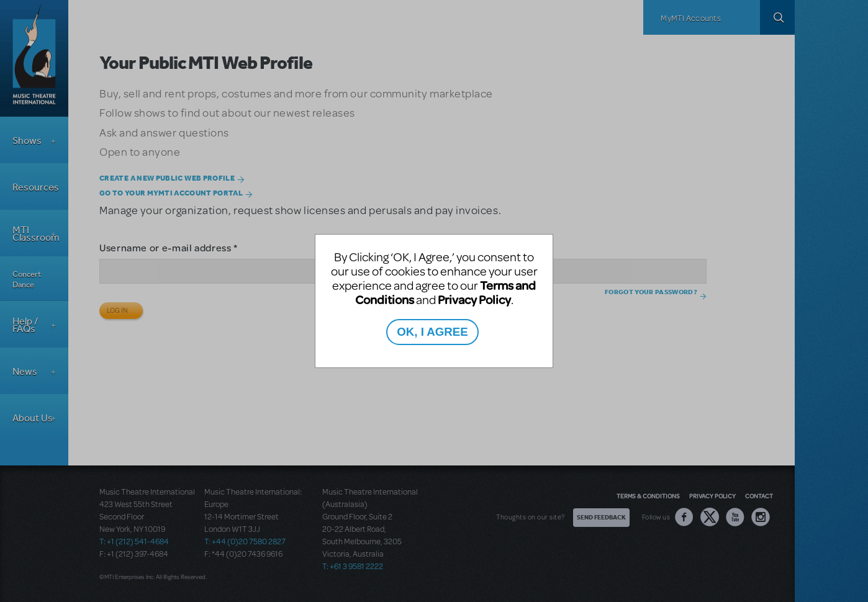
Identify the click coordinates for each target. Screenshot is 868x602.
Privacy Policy (474, 299)
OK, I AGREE (432, 332)
